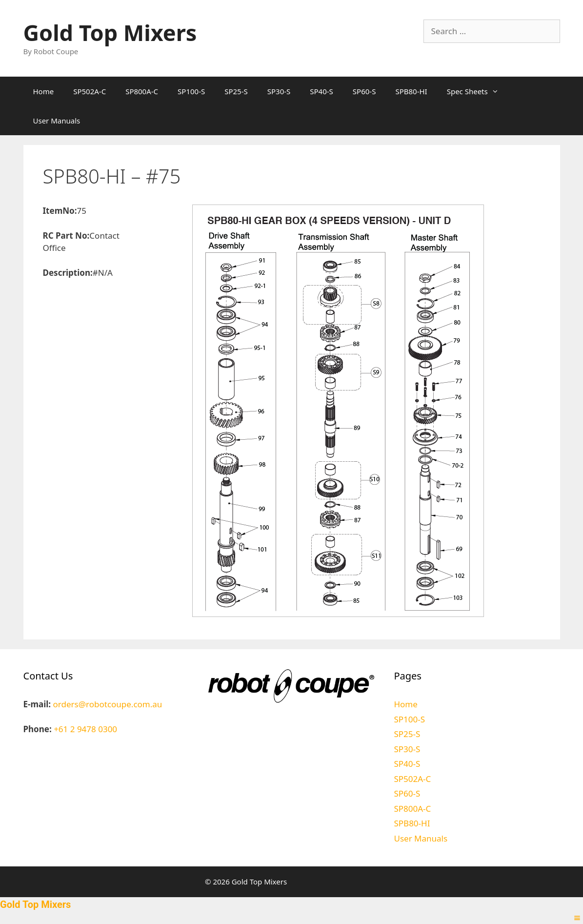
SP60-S (364, 91)
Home (44, 91)
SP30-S (279, 91)
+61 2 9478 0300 (85, 729)
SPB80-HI (411, 91)
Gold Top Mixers (110, 32)
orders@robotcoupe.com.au (108, 704)
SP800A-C (142, 91)
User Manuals (57, 121)
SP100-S (191, 91)
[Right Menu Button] (577, 918)
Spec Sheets (478, 91)
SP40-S (322, 91)
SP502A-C (90, 91)
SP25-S (236, 91)
